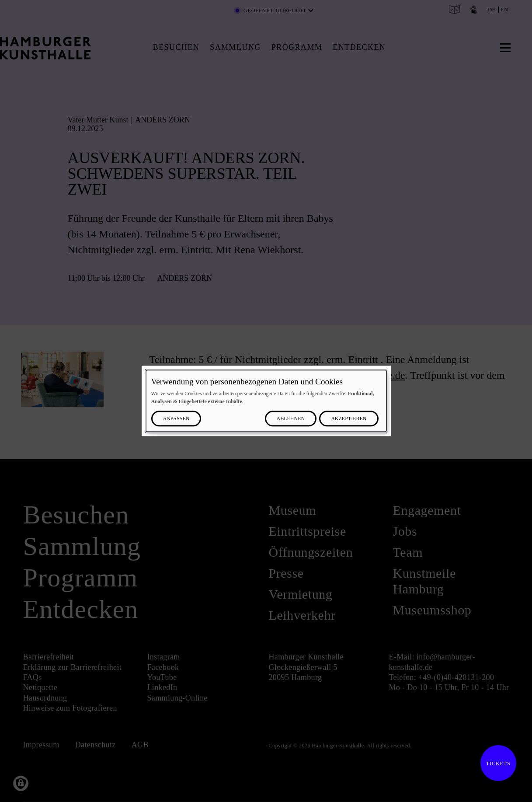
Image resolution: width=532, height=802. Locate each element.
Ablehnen (291, 419)
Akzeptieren (349, 419)
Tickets (495, 764)
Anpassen (176, 419)
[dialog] (266, 401)
